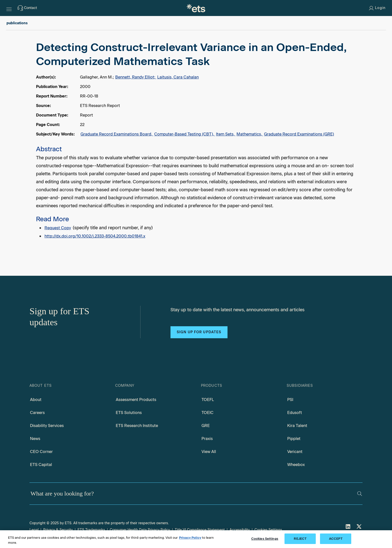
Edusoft (295, 413)
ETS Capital (41, 465)
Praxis (207, 439)
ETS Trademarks (91, 530)
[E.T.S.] (196, 8)
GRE (206, 426)
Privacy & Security (58, 530)
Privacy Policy (190, 538)
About (36, 400)
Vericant (295, 452)
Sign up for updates (199, 332)
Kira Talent (297, 426)
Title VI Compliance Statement (200, 530)
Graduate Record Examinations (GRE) (299, 134)
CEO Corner (41, 452)
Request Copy (58, 228)
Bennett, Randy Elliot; (136, 77)
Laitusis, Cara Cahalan (178, 77)
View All (209, 452)
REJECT (300, 539)
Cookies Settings (268, 530)
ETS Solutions (129, 413)
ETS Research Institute (137, 426)
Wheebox (296, 465)
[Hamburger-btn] (9, 8)
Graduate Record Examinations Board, (117, 134)
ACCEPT (336, 539)
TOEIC (207, 413)
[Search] (360, 494)
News (35, 439)
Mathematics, (250, 134)
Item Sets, (226, 134)
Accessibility (240, 530)
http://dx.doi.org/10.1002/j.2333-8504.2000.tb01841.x (95, 236)
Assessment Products (136, 400)
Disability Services (47, 426)
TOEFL (208, 400)
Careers (37, 413)
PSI (290, 400)
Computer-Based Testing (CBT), (185, 134)
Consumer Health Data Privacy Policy (140, 530)
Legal (34, 530)
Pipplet (294, 439)
